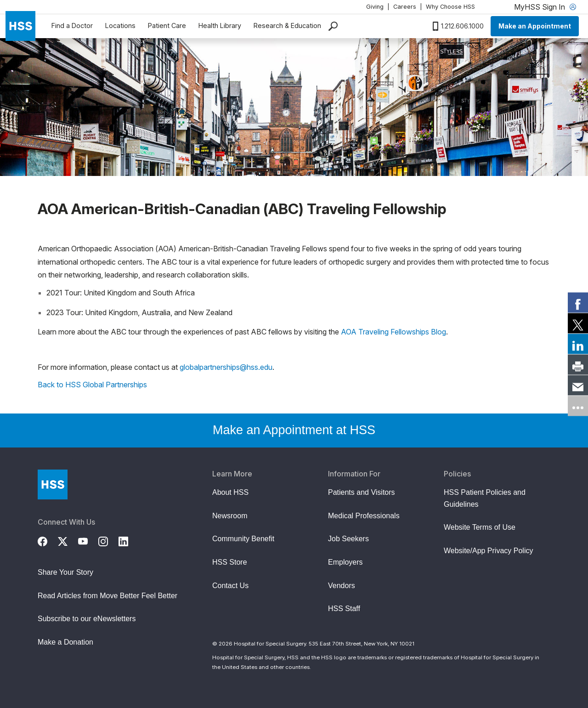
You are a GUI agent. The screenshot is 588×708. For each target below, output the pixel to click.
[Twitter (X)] (68, 540)
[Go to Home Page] (53, 484)
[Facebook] (48, 540)
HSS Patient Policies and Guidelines (485, 498)
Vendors (342, 586)
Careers (405, 7)
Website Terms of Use (480, 527)
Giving (375, 7)
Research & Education (287, 25)
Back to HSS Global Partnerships (92, 385)
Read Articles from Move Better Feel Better (107, 596)
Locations (120, 25)
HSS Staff (344, 609)
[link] (578, 302)
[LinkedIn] (129, 540)
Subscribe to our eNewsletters (87, 619)
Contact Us (230, 586)
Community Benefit (243, 539)
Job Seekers (348, 539)
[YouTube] (88, 540)
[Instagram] (108, 540)
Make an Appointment (535, 26)
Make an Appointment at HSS (294, 430)
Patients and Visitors (362, 492)
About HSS (230, 492)
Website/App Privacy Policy (488, 551)
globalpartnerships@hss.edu (226, 367)
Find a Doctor (72, 25)
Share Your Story (65, 572)
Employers (345, 562)
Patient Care (167, 25)
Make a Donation (65, 642)
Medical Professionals (364, 516)
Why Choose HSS (450, 7)
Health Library (220, 25)
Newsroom (230, 516)
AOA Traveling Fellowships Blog (393, 332)
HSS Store (230, 562)
